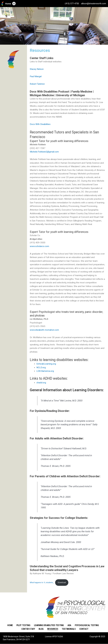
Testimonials (69, 629)
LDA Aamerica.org (45, 371)
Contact (84, 629)
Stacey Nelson (37, 69)
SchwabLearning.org (46, 364)
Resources (53, 629)
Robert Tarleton (37, 84)
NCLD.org (41, 367)
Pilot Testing (23, 625)
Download (62, 582)
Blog (41, 629)
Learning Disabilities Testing (49, 625)
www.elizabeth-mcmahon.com (44, 330)
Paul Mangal (36, 76)
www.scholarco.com (39, 246)
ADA (69, 625)
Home (8, 4)
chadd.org (41, 383)
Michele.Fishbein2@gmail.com (44, 152)
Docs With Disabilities (40, 124)
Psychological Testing (87, 625)
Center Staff (28, 629)
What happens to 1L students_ (42, 582)
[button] (14, 4)
